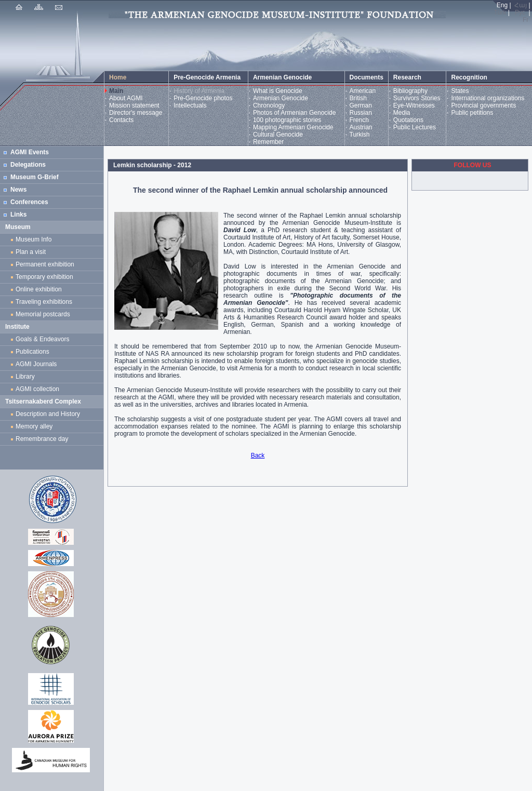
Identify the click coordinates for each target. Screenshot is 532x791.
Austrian (361, 127)
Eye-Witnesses (414, 105)
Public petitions (472, 113)
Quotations (408, 120)
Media (402, 113)
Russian (361, 113)
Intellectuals (190, 105)
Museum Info (34, 239)
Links (18, 214)
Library (25, 377)
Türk (500, 12)
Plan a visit (31, 252)
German (361, 105)
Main (116, 91)
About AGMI (126, 98)
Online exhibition (40, 289)
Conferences (29, 202)
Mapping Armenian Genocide (293, 127)
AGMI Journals (38, 364)
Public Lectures (415, 127)
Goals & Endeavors (42, 339)
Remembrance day (42, 439)
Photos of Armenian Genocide (294, 113)
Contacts (121, 120)
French (359, 120)
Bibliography (410, 91)
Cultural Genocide (278, 135)
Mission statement (134, 105)
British (358, 98)
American (363, 91)
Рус (520, 12)
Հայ (521, 5)
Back (258, 455)
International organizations (488, 98)
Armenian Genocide (281, 98)
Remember (268, 142)
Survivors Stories (417, 98)
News (18, 190)
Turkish (360, 135)
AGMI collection (37, 389)
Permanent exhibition (45, 264)
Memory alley (34, 426)
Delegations (28, 165)
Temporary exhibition (44, 277)
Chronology (269, 105)
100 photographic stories (287, 120)
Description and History (48, 414)
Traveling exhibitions (46, 302)
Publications (32, 352)
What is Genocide (278, 91)
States (460, 91)
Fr (526, 20)
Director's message (136, 113)
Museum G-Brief (35, 177)
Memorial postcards (44, 314)
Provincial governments (483, 105)
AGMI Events (30, 152)
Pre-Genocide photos (203, 98)
